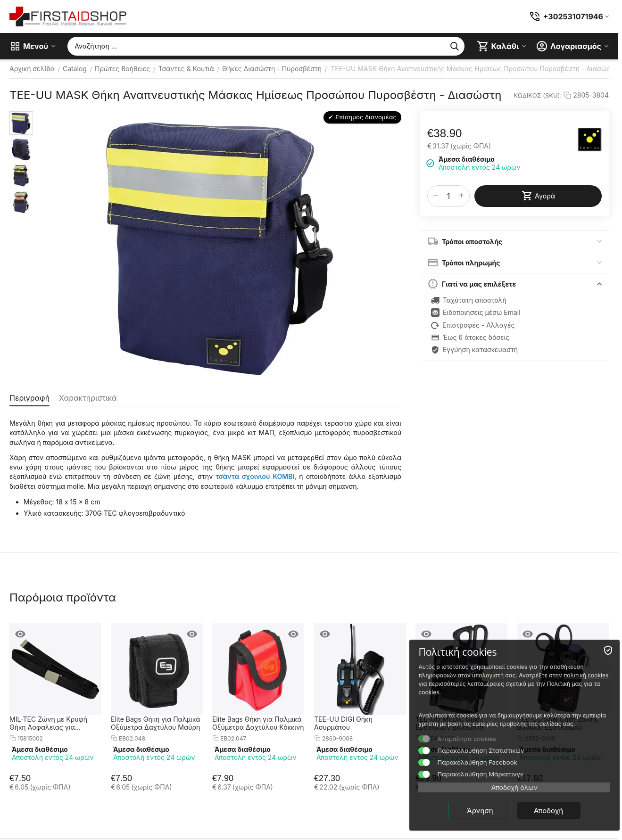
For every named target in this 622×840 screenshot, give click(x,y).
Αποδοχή (564, 810)
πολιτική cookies (517, 675)
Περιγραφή (29, 398)
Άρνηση (496, 810)
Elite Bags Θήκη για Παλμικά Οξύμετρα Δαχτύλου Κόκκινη (258, 723)
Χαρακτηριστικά (88, 398)
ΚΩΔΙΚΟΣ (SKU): (538, 95)
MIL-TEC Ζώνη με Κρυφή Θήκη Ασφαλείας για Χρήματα (48, 723)
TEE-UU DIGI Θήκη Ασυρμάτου (343, 723)
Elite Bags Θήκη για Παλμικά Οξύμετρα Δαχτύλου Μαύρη (156, 723)
